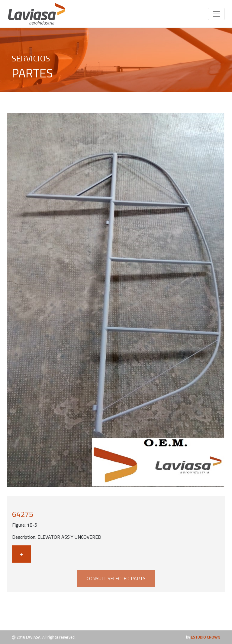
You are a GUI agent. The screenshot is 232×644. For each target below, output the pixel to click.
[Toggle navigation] (216, 14)
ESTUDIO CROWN (206, 637)
